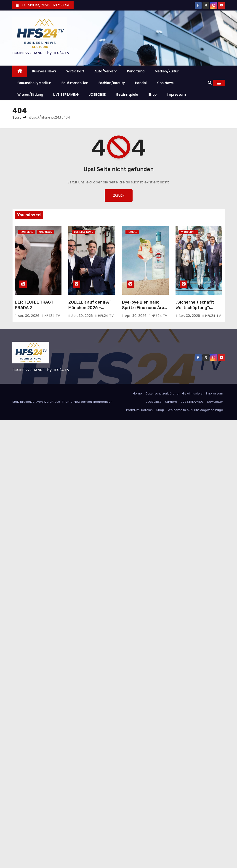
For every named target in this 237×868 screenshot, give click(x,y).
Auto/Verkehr (106, 71)
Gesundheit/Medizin (34, 83)
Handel (141, 83)
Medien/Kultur (167, 71)
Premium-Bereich (139, 410)
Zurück (119, 195)
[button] (210, 83)
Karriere (171, 402)
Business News (44, 71)
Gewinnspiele (127, 95)
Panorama (136, 71)
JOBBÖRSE (97, 95)
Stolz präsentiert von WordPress (36, 402)
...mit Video (27, 232)
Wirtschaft (75, 71)
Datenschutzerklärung (162, 393)
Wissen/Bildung (30, 95)
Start (17, 117)
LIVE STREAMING (66, 95)
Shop (153, 95)
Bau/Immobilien (75, 83)
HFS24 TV (51, 316)
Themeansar (102, 402)
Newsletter (215, 402)
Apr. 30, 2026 (29, 316)
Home (137, 393)
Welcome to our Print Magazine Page (195, 410)
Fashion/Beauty (112, 83)
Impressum (176, 95)
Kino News (165, 83)
